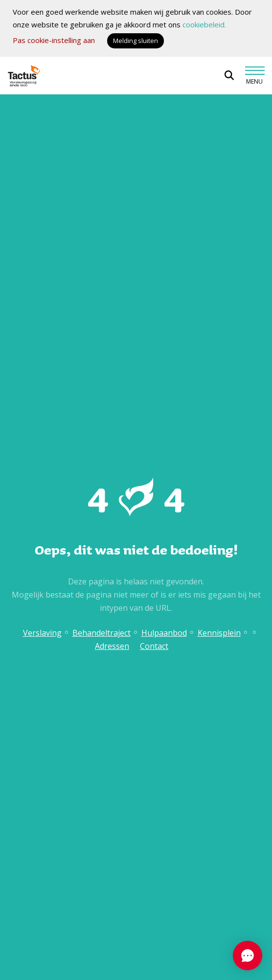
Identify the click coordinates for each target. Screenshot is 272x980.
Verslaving (42, 633)
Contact (154, 646)
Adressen (112, 646)
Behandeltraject (102, 633)
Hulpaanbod (164, 633)
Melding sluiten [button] (136, 41)
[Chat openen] (248, 956)
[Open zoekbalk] (229, 76)
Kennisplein (219, 633)
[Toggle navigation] (254, 76)
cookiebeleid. (204, 24)
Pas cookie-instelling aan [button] (54, 40)
